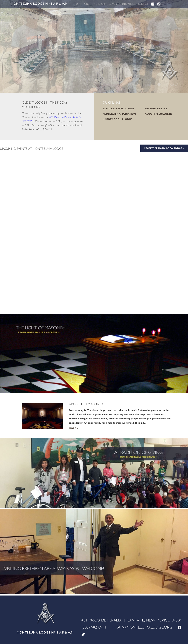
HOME (77, 4)
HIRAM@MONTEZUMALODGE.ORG (142, 627)
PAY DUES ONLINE (156, 109)
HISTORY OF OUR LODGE (117, 119)
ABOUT (87, 4)
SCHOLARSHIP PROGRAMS (118, 109)
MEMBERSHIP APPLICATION (119, 114)
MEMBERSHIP (100, 4)
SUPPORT (113, 4)
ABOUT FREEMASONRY (158, 114)
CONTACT (143, 4)
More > (73, 428)
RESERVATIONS (128, 4)
